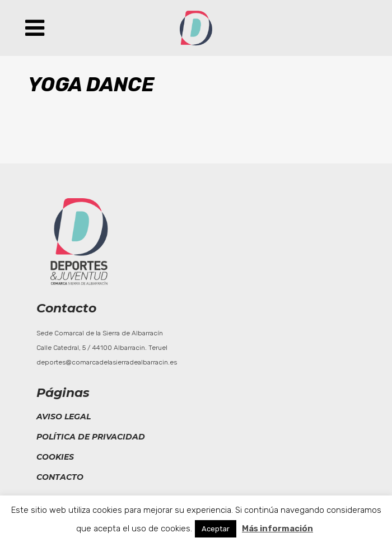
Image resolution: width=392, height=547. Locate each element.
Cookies (55, 457)
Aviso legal (64, 417)
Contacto (60, 477)
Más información (277, 529)
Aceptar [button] (216, 529)
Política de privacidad (91, 437)
